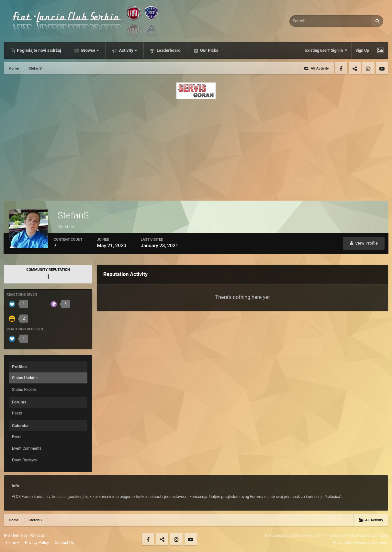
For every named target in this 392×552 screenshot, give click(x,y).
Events (18, 437)
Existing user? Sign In (326, 50)
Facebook (341, 68)
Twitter (355, 68)
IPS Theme (13, 535)
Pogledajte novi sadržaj (39, 50)
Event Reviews (24, 460)
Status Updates (25, 378)
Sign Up (362, 50)
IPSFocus (37, 535)
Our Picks (209, 50)
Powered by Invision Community (360, 543)
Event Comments (27, 448)
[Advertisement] (196, 148)
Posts (17, 413)
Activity (127, 50)
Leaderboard (168, 50)
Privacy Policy (37, 543)
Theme (11, 543)
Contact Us (64, 543)
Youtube (382, 68)
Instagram (368, 68)
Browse (90, 50)
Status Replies (24, 390)
